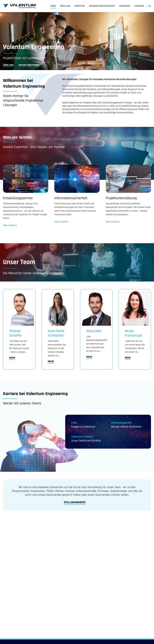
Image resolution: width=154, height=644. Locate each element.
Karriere (139, 6)
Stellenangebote (121, 423)
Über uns (65, 6)
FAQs (74, 423)
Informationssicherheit (102, 6)
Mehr (12, 358)
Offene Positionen (29, 65)
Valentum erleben (82, 437)
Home (53, 6)
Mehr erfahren (10, 225)
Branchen (125, 6)
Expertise (80, 6)
